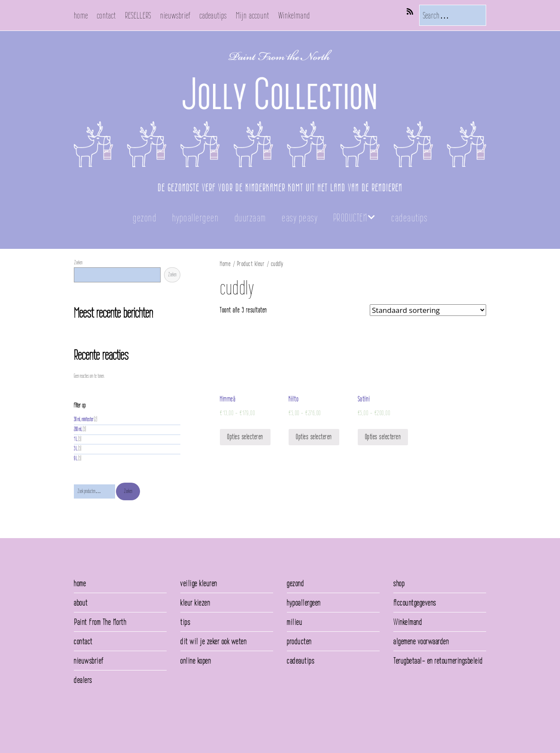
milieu (295, 622)
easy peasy (300, 218)
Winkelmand (294, 15)
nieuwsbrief (175, 15)
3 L (76, 448)
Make (98, 727)
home (81, 15)
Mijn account (253, 15)
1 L (76, 439)
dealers (83, 680)
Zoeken (78, 262)
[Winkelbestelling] (428, 310)
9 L (76, 458)
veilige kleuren (199, 583)
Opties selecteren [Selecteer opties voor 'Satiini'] (383, 437)
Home (225, 264)
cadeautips (213, 15)
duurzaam (250, 218)
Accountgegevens (415, 603)
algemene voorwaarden (421, 641)
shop (399, 583)
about (81, 603)
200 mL (78, 429)
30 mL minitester (84, 419)
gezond (145, 218)
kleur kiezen (195, 603)
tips (185, 622)
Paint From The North (100, 622)
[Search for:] (453, 15)
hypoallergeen (196, 218)
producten (299, 641)
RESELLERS (138, 15)
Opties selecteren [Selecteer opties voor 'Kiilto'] (314, 437)
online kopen (196, 661)
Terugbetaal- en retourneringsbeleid (438, 661)
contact (107, 15)
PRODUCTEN (350, 218)
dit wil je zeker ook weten (213, 641)
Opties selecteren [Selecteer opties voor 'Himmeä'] (245, 437)
